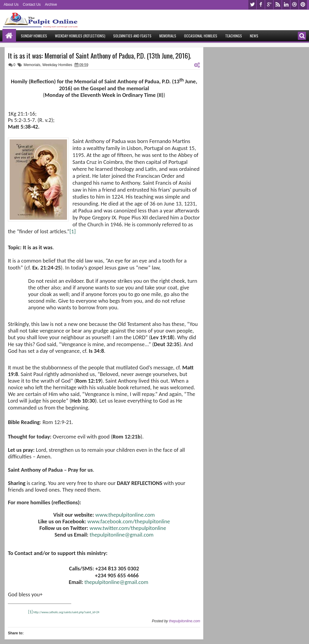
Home (9, 36)
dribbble (295, 5)
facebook (261, 5)
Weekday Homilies (57, 65)
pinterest (303, 5)
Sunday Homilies (34, 36)
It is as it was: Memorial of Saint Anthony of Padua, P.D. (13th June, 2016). (99, 56)
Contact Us (32, 5)
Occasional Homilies (201, 36)
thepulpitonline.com (185, 621)
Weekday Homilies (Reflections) (80, 36)
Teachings (234, 36)
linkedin (286, 5)
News (254, 36)
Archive (51, 5)
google (269, 5)
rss (278, 5)
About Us (11, 5)
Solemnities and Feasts (132, 36)
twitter (252, 5)
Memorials (168, 36)
